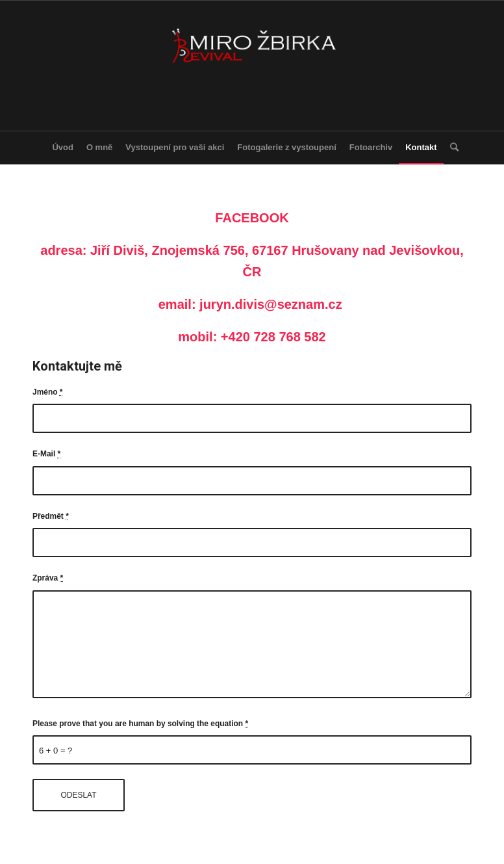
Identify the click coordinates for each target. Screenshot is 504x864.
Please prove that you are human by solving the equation (140, 724)
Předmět (51, 516)
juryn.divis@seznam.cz (271, 304)
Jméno (48, 392)
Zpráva (48, 578)
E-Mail (46, 454)
